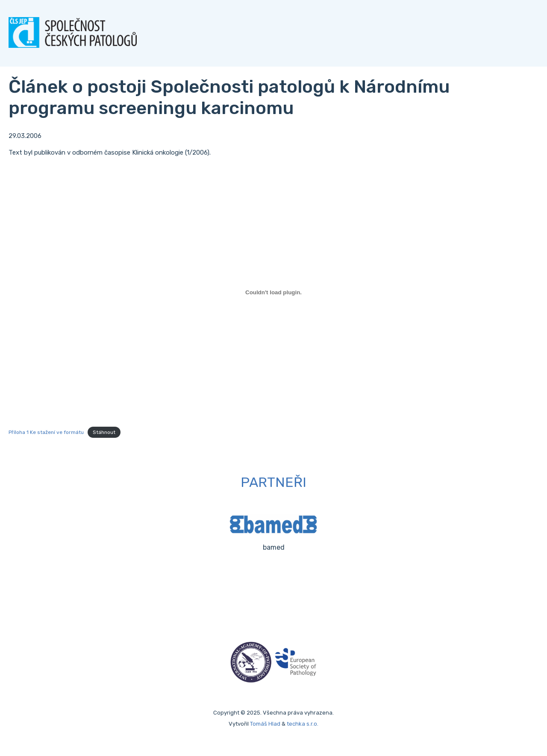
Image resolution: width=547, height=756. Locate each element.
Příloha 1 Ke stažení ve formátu (46, 432)
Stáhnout (104, 432)
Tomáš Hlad (265, 724)
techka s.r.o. (303, 724)
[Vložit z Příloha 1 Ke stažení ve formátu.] (273, 292)
